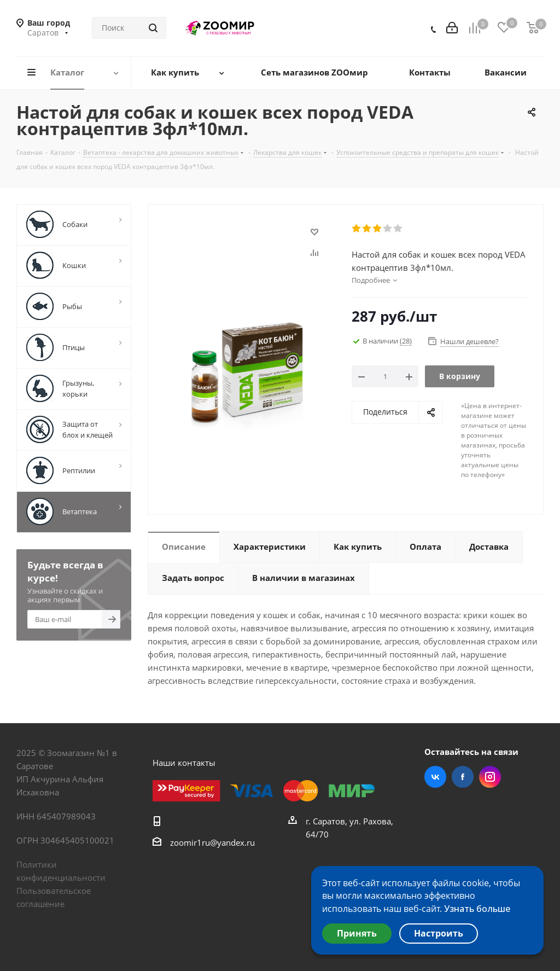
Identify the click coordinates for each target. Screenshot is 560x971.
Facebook (463, 777)
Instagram (490, 777)
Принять (357, 933)
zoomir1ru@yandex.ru (212, 842)
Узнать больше (477, 909)
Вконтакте (435, 777)
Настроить (439, 933)
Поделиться (385, 412)
